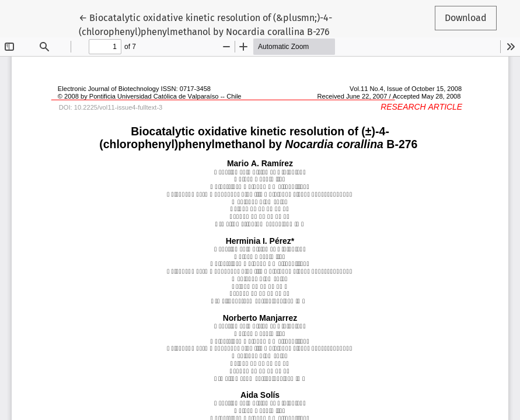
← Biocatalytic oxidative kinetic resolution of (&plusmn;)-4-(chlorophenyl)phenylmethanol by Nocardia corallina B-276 (205, 24)
